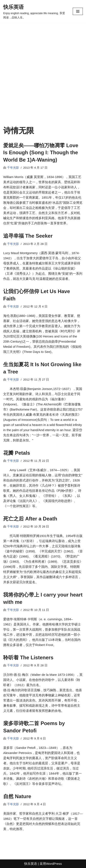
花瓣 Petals (17, 453)
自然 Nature (17, 796)
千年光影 (13, 168)
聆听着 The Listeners (28, 657)
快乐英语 (31, 864)
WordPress (54, 864)
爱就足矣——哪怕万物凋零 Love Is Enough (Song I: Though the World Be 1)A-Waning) (41, 153)
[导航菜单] (78, 11)
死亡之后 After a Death (30, 519)
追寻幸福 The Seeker (28, 236)
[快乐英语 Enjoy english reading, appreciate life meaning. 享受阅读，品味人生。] (35, 11)
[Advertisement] (43, 81)
